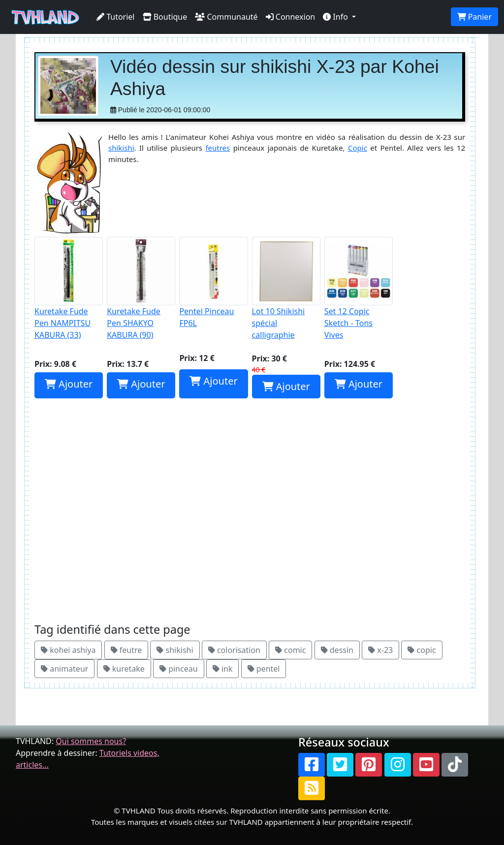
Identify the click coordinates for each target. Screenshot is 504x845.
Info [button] (336, 17)
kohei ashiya (68, 650)
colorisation (234, 650)
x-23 (380, 650)
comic (290, 650)
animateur (64, 669)
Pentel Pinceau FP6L (213, 283)
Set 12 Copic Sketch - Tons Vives (359, 289)
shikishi (121, 148)
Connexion (291, 17)
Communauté (226, 17)
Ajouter (69, 384)
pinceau (179, 669)
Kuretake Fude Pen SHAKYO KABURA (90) (141, 289)
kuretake (124, 669)
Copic (358, 148)
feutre (126, 650)
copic (422, 650)
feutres (218, 148)
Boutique (165, 17)
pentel (264, 669)
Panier (474, 17)
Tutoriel (116, 17)
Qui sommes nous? (91, 741)
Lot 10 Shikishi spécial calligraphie (286, 289)
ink (223, 669)
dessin (337, 650)
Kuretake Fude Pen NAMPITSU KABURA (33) (69, 289)
